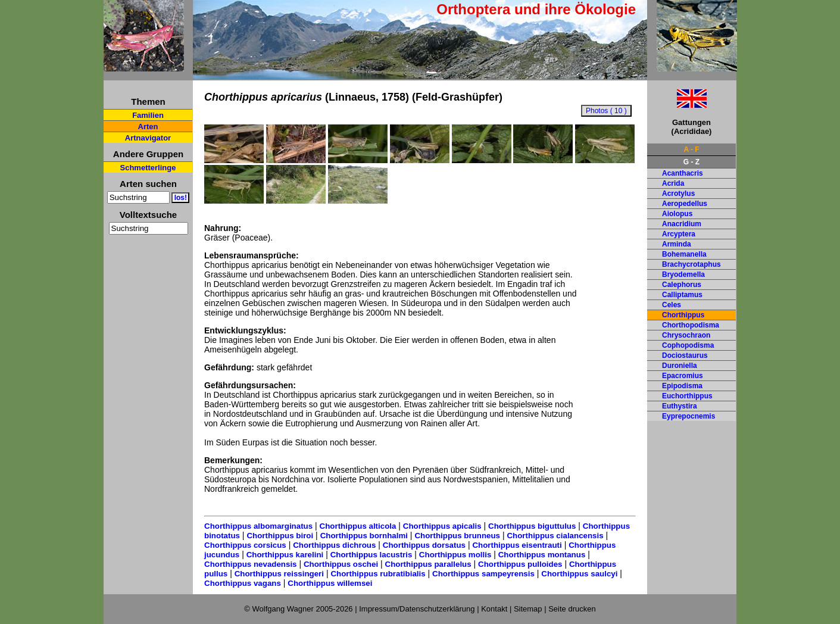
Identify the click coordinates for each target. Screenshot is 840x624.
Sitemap (528, 609)
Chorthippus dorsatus (424, 545)
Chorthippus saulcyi (579, 574)
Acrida (673, 183)
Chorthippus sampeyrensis (483, 574)
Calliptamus (682, 295)
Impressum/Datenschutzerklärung (417, 609)
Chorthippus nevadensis (251, 564)
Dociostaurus (685, 355)
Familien (148, 115)
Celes (672, 305)
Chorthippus (683, 315)
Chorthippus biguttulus (532, 526)
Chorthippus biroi (280, 536)
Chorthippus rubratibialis (378, 574)
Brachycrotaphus (691, 264)
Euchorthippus (687, 396)
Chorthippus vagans (243, 583)
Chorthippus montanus (542, 555)
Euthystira (680, 406)
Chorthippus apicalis (442, 526)
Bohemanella (684, 254)
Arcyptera (679, 234)
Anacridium (682, 224)
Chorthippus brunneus (457, 536)
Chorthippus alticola (358, 526)
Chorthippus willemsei (330, 583)
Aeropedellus (685, 204)
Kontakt (494, 609)
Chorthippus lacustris (371, 555)
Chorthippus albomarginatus (258, 526)
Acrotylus (678, 194)
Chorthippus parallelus (428, 564)
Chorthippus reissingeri (279, 574)
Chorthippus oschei (341, 564)
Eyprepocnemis (688, 416)
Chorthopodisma (691, 325)
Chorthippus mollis (455, 555)
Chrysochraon (686, 335)
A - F (691, 149)
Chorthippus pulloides (520, 564)
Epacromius (683, 376)
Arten (148, 127)
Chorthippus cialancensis (555, 536)
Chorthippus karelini (285, 555)
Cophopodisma (688, 345)
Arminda (677, 244)
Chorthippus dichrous (334, 545)
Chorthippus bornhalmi (364, 536)
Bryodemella (683, 274)
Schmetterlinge (148, 168)
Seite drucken (572, 609)
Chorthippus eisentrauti (517, 545)
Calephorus (682, 285)
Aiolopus (677, 214)
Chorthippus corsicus (245, 545)
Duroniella (680, 366)
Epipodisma (682, 386)
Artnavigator (148, 138)
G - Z (691, 162)
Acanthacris (683, 173)
